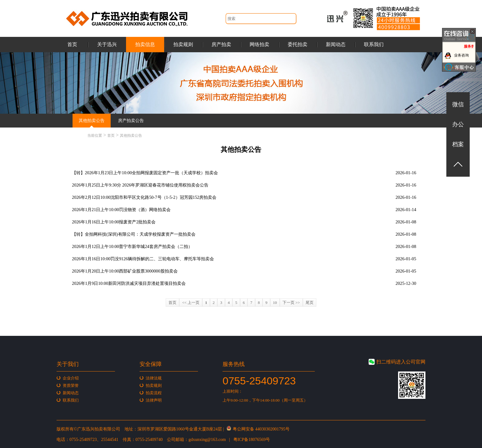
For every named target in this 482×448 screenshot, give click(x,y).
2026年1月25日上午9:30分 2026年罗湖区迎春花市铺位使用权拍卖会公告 (140, 185)
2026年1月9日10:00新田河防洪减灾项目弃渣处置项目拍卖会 (129, 283)
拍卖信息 (145, 44)
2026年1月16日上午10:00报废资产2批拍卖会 (114, 222)
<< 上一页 (191, 303)
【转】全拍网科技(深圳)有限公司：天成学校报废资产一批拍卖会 (134, 234)
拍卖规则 (183, 44)
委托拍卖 (298, 44)
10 (275, 303)
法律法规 (154, 378)
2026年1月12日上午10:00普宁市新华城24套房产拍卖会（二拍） (132, 246)
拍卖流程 (154, 393)
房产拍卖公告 (131, 120)
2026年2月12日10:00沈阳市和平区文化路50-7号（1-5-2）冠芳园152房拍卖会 (144, 197)
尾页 (310, 303)
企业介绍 (71, 378)
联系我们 (374, 44)
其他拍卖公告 (92, 120)
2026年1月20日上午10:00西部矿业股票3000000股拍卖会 (125, 271)
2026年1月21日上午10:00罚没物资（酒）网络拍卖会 (121, 210)
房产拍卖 (221, 44)
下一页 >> (291, 303)
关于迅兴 (107, 44)
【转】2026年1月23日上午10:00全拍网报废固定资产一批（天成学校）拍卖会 (145, 173)
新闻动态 (336, 44)
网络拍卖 (259, 44)
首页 (72, 44)
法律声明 (154, 400)
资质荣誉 (71, 385)
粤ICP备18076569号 (252, 440)
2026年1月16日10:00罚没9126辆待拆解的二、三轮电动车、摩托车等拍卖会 (143, 259)
